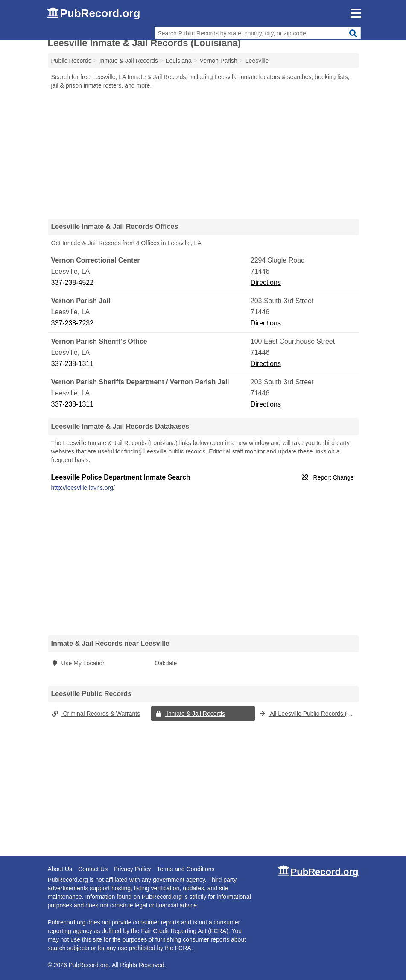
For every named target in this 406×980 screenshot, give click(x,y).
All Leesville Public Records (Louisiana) (308, 714)
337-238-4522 (73, 282)
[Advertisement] (203, 154)
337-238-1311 (73, 364)
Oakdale (166, 663)
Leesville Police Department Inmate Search (121, 477)
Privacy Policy (132, 869)
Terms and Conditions (185, 869)
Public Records (71, 61)
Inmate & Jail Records (190, 714)
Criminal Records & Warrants (96, 714)
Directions (266, 282)
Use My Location (79, 663)
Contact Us (93, 869)
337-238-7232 (73, 323)
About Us (60, 869)
